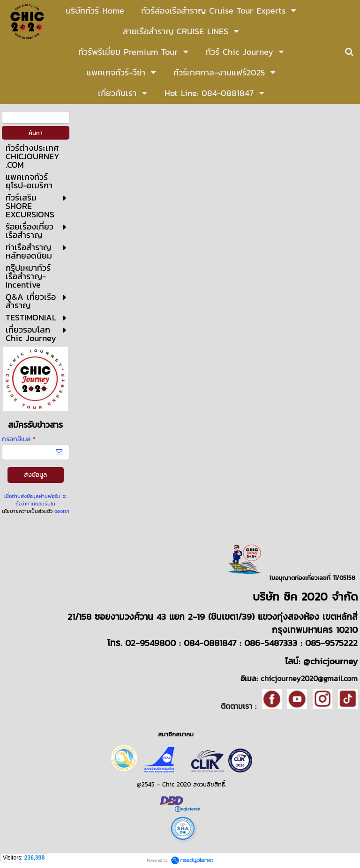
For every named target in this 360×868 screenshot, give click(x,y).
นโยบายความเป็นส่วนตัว (27, 511)
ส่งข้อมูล (35, 475)
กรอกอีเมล (19, 439)
